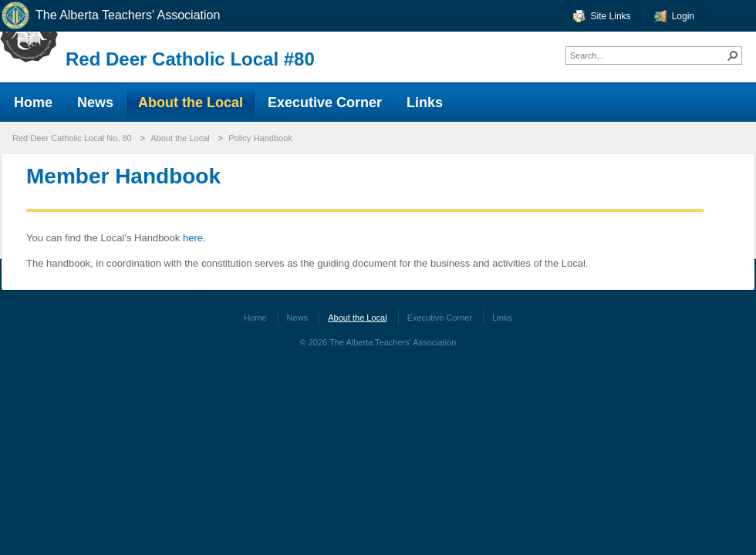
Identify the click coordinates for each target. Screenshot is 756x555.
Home (255, 318)
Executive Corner (440, 318)
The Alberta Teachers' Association (110, 16)
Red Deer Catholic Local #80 (190, 59)
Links (502, 318)
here (191, 238)
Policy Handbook (260, 138)
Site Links (611, 16)
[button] (733, 55)
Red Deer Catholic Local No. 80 (72, 138)
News (298, 318)
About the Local (180, 138)
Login (683, 16)
